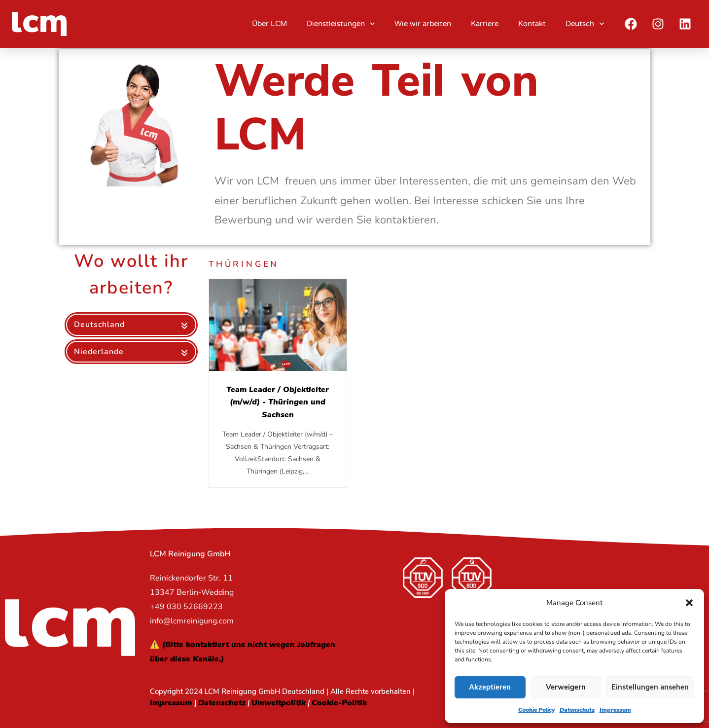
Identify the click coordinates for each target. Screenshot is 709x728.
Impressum (615, 710)
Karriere (485, 24)
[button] (689, 603)
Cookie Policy (536, 710)
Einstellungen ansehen (650, 687)
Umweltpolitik (279, 703)
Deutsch (585, 24)
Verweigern (566, 687)
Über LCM (269, 24)
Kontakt (532, 24)
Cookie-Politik (339, 703)
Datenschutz (577, 710)
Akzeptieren (490, 687)
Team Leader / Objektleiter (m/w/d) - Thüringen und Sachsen (278, 402)
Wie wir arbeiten (423, 24)
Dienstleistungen (341, 24)
